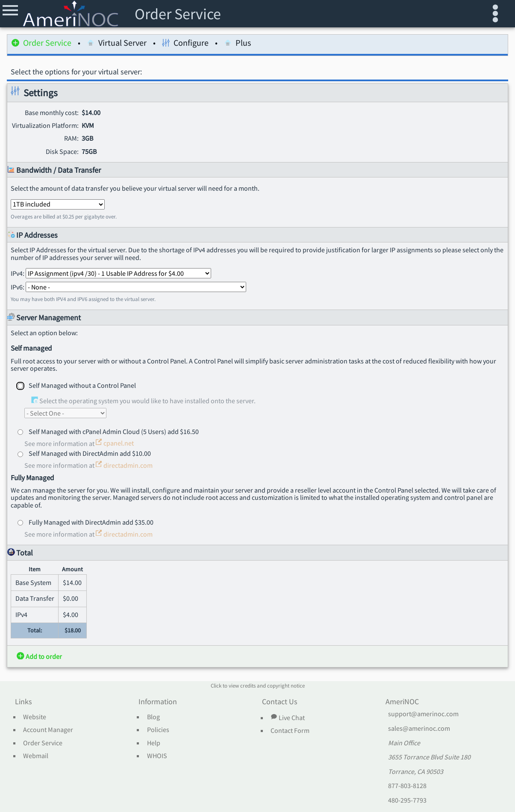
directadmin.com (124, 465)
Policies (158, 730)
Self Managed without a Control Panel (82, 385)
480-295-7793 (407, 800)
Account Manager (48, 730)
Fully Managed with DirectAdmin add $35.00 (91, 522)
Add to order (39, 656)
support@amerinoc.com (423, 714)
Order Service (41, 44)
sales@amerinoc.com (419, 729)
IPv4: (111, 273)
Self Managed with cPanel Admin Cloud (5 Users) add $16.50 (114, 431)
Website (35, 717)
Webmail (36, 756)
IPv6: (128, 287)
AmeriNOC (402, 702)
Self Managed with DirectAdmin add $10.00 (90, 453)
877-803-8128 (407, 786)
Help (154, 743)
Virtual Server (117, 44)
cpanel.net (115, 443)
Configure (185, 44)
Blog (153, 717)
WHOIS (157, 756)
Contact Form (290, 731)
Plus (237, 44)
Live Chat (288, 718)
